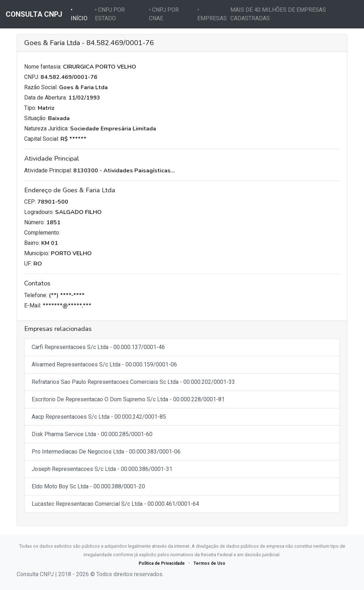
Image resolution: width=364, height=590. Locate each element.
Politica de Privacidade (162, 563)
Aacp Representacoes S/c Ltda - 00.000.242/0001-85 (99, 417)
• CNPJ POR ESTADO (110, 14)
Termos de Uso (209, 563)
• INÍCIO (81, 14)
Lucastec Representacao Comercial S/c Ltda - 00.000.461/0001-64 (115, 504)
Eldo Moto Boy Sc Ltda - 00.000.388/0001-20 (88, 486)
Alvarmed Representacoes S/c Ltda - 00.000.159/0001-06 (104, 364)
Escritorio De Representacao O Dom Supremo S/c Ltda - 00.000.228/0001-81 (128, 399)
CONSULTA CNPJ (34, 14)
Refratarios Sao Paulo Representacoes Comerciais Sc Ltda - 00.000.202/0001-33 (133, 382)
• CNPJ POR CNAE (164, 14)
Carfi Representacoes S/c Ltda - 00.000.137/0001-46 (98, 347)
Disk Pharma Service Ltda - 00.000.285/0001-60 (92, 434)
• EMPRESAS (212, 14)
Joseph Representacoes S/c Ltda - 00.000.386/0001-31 (102, 469)
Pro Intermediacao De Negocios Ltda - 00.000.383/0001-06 (106, 452)
